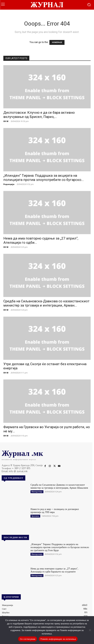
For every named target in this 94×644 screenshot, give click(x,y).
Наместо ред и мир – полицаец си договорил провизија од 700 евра (55, 511)
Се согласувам (28, 639)
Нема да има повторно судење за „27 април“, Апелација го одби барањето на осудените (54, 570)
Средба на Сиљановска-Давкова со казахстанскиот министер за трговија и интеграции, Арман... (46, 303)
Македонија (37, 492)
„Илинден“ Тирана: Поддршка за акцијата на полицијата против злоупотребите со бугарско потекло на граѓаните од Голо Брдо (60, 547)
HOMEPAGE (57, 42)
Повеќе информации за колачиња (58, 639)
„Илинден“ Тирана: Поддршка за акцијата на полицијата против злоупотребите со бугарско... (44, 178)
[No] (90, 630)
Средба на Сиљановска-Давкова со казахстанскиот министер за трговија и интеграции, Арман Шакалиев (59, 486)
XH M (6, 121)
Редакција (9, 184)
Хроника (35, 516)
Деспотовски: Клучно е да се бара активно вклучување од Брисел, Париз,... (39, 115)
